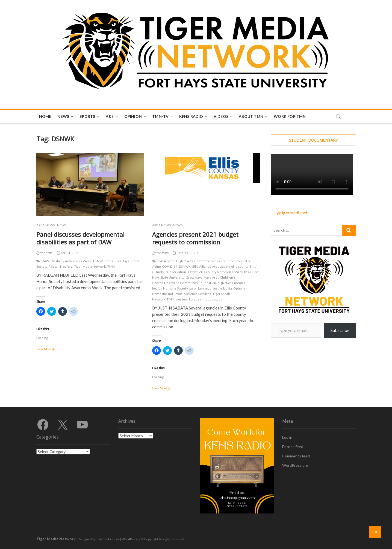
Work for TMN (290, 116)
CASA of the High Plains (175, 261)
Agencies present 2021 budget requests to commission (195, 238)
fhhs (110, 261)
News (63, 116)
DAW (46, 261)
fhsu (248, 272)
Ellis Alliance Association (211, 266)
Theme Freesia (108, 539)
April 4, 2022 (68, 253)
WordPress (130, 539)
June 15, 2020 (185, 253)
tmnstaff (45, 253)
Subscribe (340, 330)
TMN (111, 266)
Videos (221, 116)
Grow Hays (194, 277)
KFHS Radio (191, 116)
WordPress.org (295, 465)
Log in (287, 437)
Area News (46, 225)
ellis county (240, 266)
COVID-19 (170, 266)
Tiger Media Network (90, 266)
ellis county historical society (221, 272)
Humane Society (176, 288)
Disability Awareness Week (71, 261)
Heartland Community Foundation (190, 283)
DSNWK (99, 261)
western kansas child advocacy (199, 299)
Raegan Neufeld (61, 266)
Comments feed (296, 456)
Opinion (133, 116)
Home (45, 116)
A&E (110, 116)
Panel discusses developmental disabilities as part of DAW (80, 238)
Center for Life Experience (214, 261)
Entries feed (293, 447)
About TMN (251, 116)
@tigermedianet (292, 213)
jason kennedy (200, 288)
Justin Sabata (222, 288)
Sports (87, 116)
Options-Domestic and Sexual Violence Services (199, 291)
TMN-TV (160, 116)
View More (54, 350)
